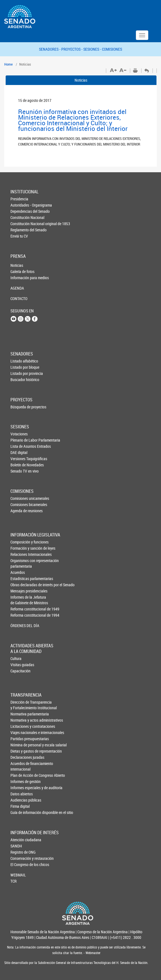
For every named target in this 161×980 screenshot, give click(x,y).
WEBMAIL (18, 875)
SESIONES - (93, 49)
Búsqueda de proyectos (20, 407)
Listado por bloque (20, 367)
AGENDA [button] (17, 288)
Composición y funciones (20, 542)
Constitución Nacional (20, 217)
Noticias (81, 80)
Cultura (16, 658)
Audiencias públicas (20, 800)
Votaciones (19, 434)
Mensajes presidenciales (20, 591)
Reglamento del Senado (20, 230)
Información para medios (20, 278)
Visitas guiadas (20, 665)
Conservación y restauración (20, 858)
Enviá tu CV (19, 236)
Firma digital (20, 806)
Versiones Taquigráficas (20, 459)
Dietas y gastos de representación (20, 751)
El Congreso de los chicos (20, 864)
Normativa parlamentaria (20, 714)
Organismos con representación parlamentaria (20, 563)
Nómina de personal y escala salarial (20, 745)
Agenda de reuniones (20, 511)
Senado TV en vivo (20, 471)
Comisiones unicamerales (20, 498)
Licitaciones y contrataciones (20, 726)
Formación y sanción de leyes (20, 548)
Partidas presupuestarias (20, 739)
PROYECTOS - (72, 49)
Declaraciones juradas (20, 757)
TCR (14, 881)
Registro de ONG (20, 852)
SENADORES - (50, 49)
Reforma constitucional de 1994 (20, 615)
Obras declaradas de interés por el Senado (20, 585)
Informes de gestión (20, 781)
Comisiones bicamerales (20, 504)
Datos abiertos (20, 794)
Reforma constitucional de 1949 (20, 609)
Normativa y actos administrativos (20, 720)
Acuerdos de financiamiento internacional (20, 766)
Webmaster (93, 953)
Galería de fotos (20, 271)
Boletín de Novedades (20, 465)
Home (8, 64)
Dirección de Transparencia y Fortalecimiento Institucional (20, 705)
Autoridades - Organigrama (20, 205)
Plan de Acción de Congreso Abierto (20, 775)
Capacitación (20, 671)
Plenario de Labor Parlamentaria (20, 440)
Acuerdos (18, 572)
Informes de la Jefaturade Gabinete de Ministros (20, 600)
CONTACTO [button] (19, 298)
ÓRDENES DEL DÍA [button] (20, 626)
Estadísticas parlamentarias (20, 579)
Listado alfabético (20, 361)
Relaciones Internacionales (20, 554)
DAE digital (19, 452)
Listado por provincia (20, 373)
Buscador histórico (20, 380)
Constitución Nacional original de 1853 (20, 224)
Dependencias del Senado (20, 211)
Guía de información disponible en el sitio (20, 812)
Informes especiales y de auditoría (20, 788)
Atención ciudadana (20, 840)
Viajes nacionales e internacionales (20, 732)
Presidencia (19, 199)
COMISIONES (112, 49)
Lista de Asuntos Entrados (20, 446)
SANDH (16, 846)
